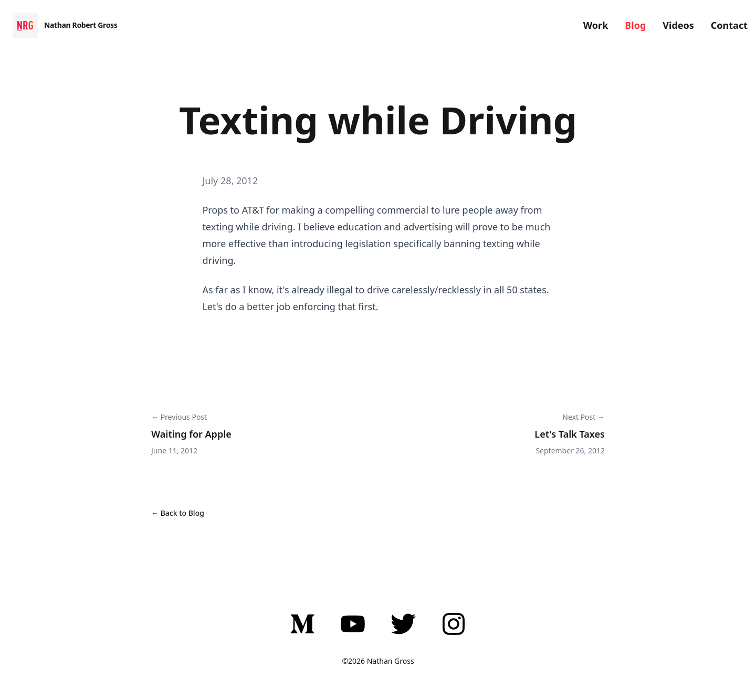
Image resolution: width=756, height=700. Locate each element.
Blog (635, 25)
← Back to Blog (178, 513)
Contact (729, 25)
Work (596, 25)
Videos (678, 25)
